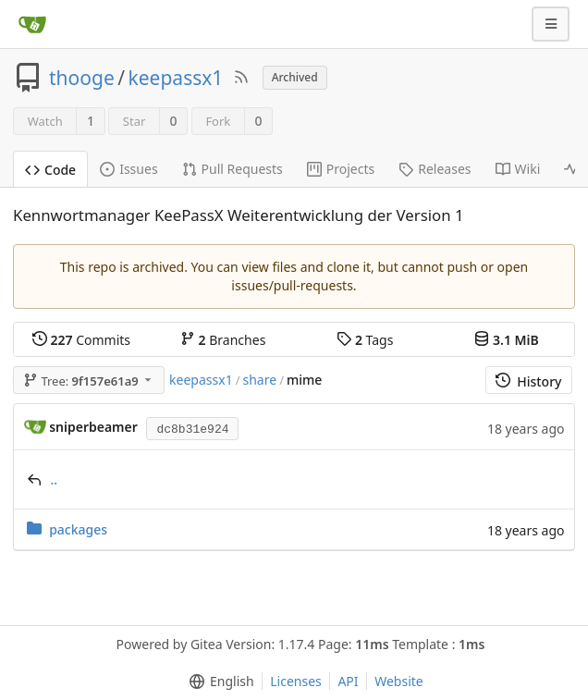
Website (399, 681)
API (348, 681)
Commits (81, 340)
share (260, 380)
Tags (365, 340)
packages (78, 529)
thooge (82, 78)
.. (55, 479)
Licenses (296, 681)
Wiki (518, 169)
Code (50, 170)
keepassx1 (176, 78)
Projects (341, 169)
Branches (223, 340)
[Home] (32, 24)
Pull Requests (233, 169)
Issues (129, 169)
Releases (435, 169)
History (528, 381)
